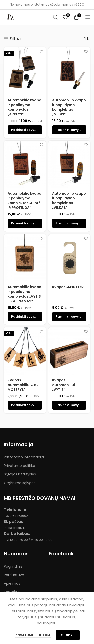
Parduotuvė (14, 575)
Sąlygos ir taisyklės (20, 474)
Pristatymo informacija (24, 457)
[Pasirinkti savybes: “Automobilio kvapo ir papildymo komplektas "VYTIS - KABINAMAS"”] (25, 317)
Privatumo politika (19, 466)
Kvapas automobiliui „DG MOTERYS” (23, 385)
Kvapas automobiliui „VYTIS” (64, 385)
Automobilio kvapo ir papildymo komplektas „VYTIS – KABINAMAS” (24, 294)
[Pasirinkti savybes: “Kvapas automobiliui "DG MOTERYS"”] (25, 405)
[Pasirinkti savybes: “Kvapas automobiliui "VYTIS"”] (69, 405)
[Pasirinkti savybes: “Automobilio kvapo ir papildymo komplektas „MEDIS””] (69, 130)
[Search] (55, 17)
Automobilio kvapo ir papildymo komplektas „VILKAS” (69, 201)
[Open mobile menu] (88, 17)
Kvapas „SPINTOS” (68, 287)
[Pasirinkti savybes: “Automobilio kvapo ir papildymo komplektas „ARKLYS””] (25, 130)
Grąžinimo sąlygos (20, 483)
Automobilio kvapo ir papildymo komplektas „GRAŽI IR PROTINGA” (24, 201)
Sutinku (68, 635)
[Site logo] (10, 17)
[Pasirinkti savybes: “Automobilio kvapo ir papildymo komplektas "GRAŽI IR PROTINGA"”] (25, 223)
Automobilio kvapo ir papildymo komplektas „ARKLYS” (24, 107)
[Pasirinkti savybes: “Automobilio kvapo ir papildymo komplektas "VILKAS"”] (69, 223)
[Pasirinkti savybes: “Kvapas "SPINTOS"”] (69, 317)
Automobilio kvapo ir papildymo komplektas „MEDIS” (69, 107)
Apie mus (12, 583)
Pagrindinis (13, 566)
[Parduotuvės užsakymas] (86, 38)
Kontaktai (12, 592)
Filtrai (15, 39)
